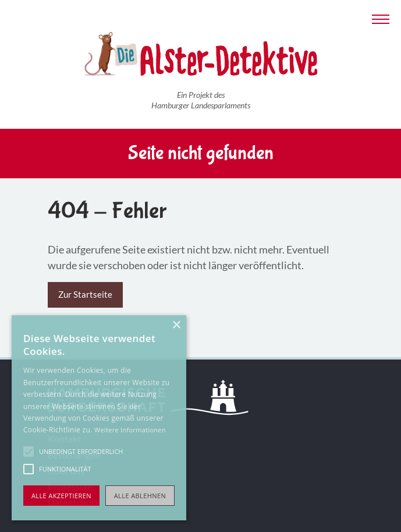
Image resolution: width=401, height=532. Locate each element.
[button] (29, 452)
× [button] (176, 325)
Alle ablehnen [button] (140, 496)
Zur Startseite (85, 294)
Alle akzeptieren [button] (61, 496)
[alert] (99, 418)
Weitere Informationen (130, 430)
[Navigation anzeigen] (381, 18)
